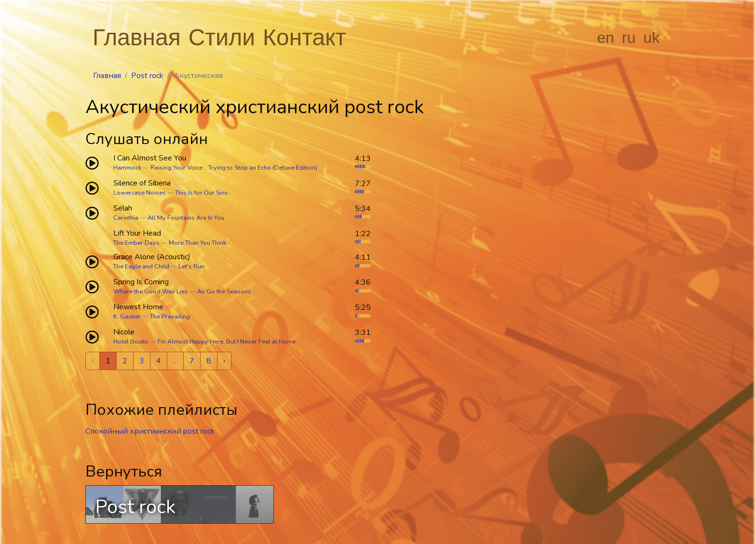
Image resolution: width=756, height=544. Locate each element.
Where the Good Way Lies (151, 292)
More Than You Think (197, 243)
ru (629, 38)
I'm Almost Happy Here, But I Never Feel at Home (227, 342)
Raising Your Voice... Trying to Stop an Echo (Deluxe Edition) (234, 168)
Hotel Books (131, 342)
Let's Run (191, 266)
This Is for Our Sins (202, 193)
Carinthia (126, 218)
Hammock (127, 168)
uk (651, 38)
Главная (137, 37)
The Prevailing (170, 317)
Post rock (147, 76)
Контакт (304, 37)
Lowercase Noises (140, 193)
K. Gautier (127, 317)
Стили (222, 37)
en (606, 38)
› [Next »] (224, 361)
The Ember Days (136, 243)
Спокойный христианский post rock (150, 431)
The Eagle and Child (141, 266)
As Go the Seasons (224, 292)
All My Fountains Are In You (186, 218)
